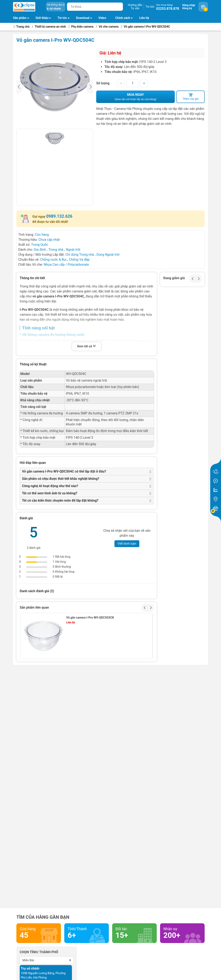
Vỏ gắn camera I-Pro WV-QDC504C (147, 27)
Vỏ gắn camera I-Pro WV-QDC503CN (90, 618)
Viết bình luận (127, 544)
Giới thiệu (42, 18)
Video (102, 18)
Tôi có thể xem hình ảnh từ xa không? (50, 493)
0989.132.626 (59, 216)
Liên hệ (144, 18)
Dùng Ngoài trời (108, 255)
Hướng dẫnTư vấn (135, 7)
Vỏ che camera (109, 27)
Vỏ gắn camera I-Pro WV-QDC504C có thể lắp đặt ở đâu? (64, 471)
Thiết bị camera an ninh (50, 27)
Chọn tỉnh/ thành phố (39, 952)
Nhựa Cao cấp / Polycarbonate (66, 265)
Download (85, 19)
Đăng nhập (189, 5)
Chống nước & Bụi (53, 260)
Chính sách (125, 19)
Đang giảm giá (174, 278)
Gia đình (40, 250)
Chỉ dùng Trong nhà (80, 255)
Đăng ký (187, 8)
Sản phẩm (20, 18)
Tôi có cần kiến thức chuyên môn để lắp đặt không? (60, 500)
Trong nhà (56, 250)
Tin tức (150, 7)
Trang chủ (22, 27)
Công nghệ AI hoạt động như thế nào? (50, 486)
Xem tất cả (87, 347)
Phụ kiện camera (82, 27)
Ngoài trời (73, 250)
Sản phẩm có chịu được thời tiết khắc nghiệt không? (61, 479)
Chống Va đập (79, 260)
